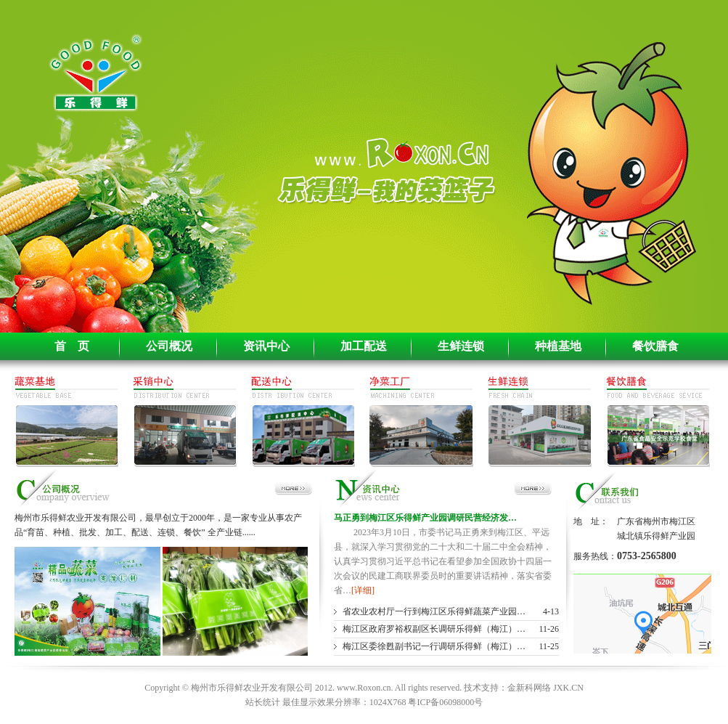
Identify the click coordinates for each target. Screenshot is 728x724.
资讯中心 (266, 346)
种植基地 (558, 346)
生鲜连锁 (461, 346)
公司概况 (169, 346)
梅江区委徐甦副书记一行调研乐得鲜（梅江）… (434, 646)
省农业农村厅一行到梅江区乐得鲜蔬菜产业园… (434, 611)
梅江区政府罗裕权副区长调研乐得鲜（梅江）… (434, 629)
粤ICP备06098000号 (445, 702)
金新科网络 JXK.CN (545, 688)
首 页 (72, 346)
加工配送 (364, 346)
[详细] (363, 590)
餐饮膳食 (655, 346)
